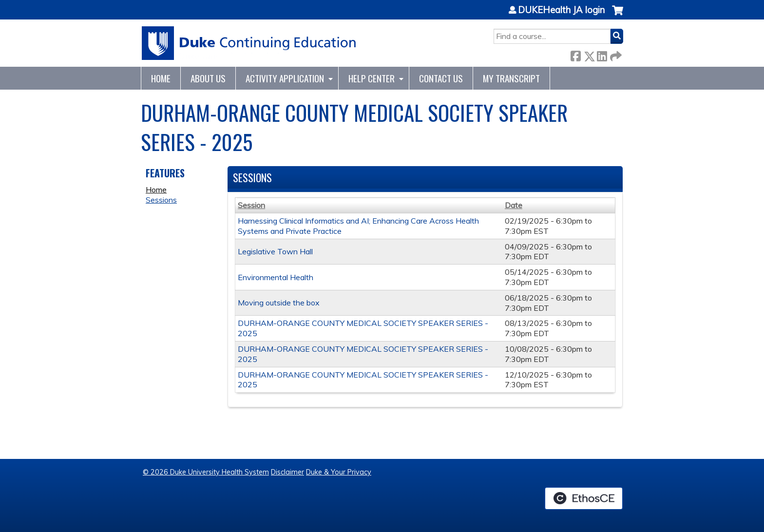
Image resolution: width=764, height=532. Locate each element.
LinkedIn (602, 54)
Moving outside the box (279, 303)
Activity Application (285, 78)
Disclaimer (287, 472)
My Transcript (511, 78)
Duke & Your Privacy (339, 472)
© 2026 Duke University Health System (206, 472)
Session (251, 205)
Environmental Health (276, 277)
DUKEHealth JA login (561, 10)
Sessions (161, 200)
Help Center (372, 78)
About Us (208, 78)
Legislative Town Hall (275, 251)
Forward (615, 54)
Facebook (575, 54)
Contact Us (441, 78)
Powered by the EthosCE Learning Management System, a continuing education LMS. (584, 498)
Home (161, 78)
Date (514, 205)
